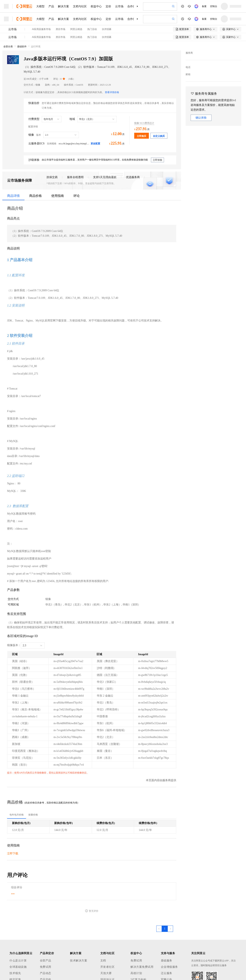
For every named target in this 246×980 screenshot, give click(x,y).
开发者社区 (108, 967)
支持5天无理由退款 (105, 177)
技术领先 (15, 973)
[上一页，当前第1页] (159, 929)
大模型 (40, 6)
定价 (108, 6)
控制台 (214, 6)
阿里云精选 (76, 29)
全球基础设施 (18, 967)
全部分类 (8, 47)
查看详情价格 (112, 92)
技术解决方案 (79, 961)
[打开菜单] (6, 6)
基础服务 (167, 961)
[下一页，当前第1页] (170, 929)
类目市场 (61, 29)
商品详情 (13, 196)
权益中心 (96, 6)
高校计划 (136, 973)
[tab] (17, 815)
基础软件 (22, 47)
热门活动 (92, 29)
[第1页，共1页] (165, 929)
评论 (76, 196)
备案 (204, 6)
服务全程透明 (75, 177)
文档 (103, 961)
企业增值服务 (169, 967)
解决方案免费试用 (142, 967)
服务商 (189, 53)
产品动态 (46, 973)
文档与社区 (80, 6)
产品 (51, 6)
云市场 (119, 6)
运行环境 (36, 47)
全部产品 (46, 961)
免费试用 (46, 967)
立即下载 (13, 853)
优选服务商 (133, 177)
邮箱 (188, 74)
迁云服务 (167, 973)
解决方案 (63, 6)
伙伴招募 (107, 29)
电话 (188, 67)
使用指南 (58, 196)
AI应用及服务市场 (41, 29)
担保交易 (52, 177)
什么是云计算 (18, 961)
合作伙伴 (133, 6)
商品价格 (35, 196)
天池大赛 (106, 973)
